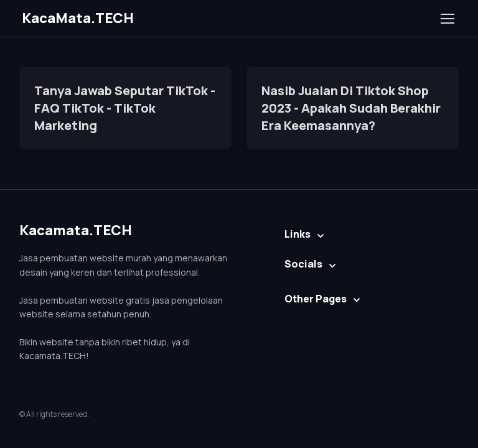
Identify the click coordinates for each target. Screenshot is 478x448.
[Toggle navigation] (447, 19)
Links (298, 234)
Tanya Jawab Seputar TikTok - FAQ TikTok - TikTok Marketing (125, 108)
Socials (303, 264)
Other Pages (316, 299)
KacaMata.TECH (78, 18)
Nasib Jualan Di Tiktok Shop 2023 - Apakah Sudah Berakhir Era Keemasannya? (351, 108)
